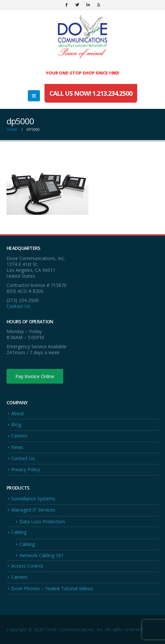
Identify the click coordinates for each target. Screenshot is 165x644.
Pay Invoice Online (35, 376)
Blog (16, 424)
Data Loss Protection (42, 522)
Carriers (19, 577)
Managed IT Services (33, 510)
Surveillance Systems (33, 499)
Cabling (19, 532)
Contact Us (18, 306)
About (18, 413)
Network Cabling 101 (41, 555)
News (17, 447)
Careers (19, 436)
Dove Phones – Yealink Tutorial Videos (52, 588)
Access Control (27, 566)
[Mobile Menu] (34, 96)
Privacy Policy (26, 469)
